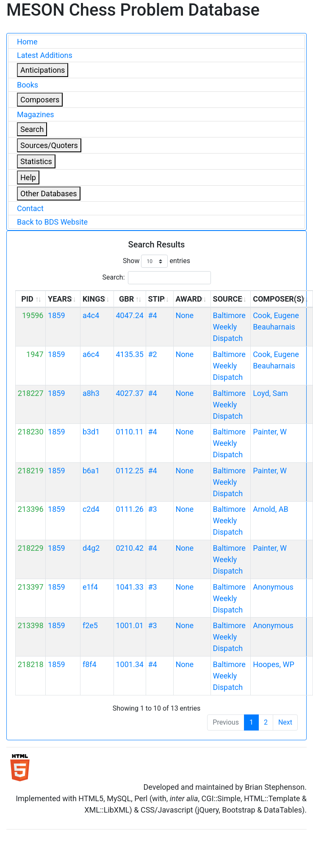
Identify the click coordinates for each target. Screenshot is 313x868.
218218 (31, 664)
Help (28, 177)
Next (285, 722)
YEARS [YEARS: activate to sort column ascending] (60, 299)
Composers (40, 100)
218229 (31, 548)
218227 (31, 393)
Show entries (156, 261)
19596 (33, 315)
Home (27, 42)
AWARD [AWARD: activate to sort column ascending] (188, 299)
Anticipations (43, 70)
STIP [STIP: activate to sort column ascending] (156, 299)
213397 (31, 587)
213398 (31, 625)
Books (28, 85)
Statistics (36, 161)
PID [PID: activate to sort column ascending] (27, 299)
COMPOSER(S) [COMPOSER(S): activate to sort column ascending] (278, 299)
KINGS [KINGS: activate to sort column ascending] (94, 299)
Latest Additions (45, 55)
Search (32, 129)
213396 (31, 509)
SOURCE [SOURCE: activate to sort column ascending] (228, 299)
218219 (31, 471)
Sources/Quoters (49, 145)
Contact (30, 208)
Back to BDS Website (52, 222)
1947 (35, 354)
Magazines (36, 114)
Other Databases (49, 194)
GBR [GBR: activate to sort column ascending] (126, 299)
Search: (156, 278)
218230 (31, 432)
